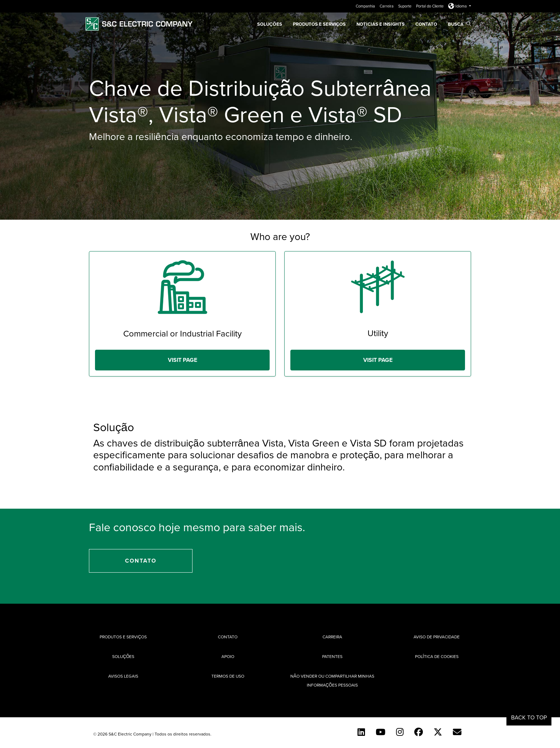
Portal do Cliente (430, 6)
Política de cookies (437, 656)
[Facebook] (419, 732)
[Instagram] (400, 732)
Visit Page (182, 360)
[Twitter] (438, 732)
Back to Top (529, 717)
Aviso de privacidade (437, 637)
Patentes (332, 656)
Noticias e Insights (381, 24)
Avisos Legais (123, 676)
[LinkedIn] (361, 732)
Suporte (405, 6)
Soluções (123, 656)
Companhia (366, 6)
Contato (426, 24)
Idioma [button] (458, 6)
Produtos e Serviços (319, 24)
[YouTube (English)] (381, 732)
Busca (459, 24)
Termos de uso (228, 676)
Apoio (228, 656)
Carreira (387, 6)
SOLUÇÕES (270, 24)
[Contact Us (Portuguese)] (457, 732)
